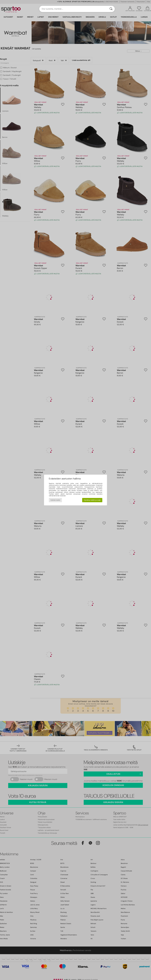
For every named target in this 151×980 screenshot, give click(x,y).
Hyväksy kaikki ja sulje (92, 500)
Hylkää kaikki (55, 500)
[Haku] (111, 9)
